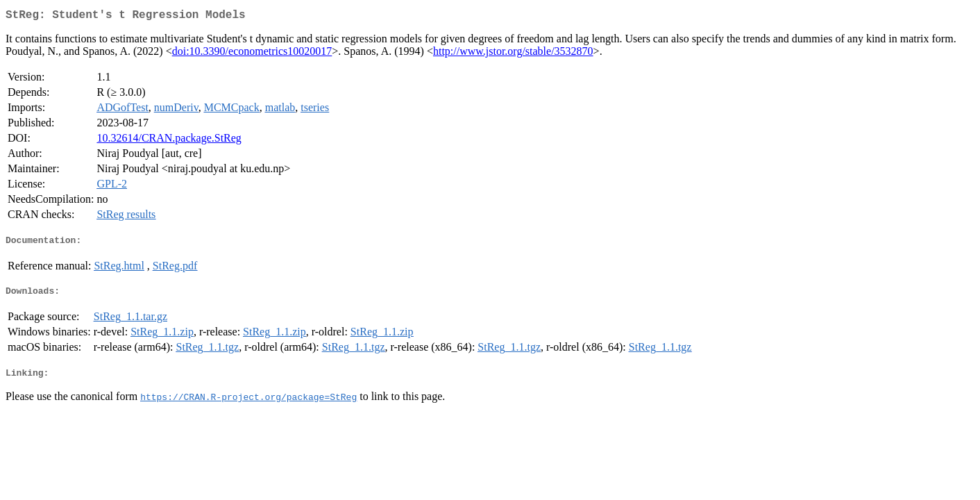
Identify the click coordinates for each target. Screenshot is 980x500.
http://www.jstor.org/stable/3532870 (513, 54)
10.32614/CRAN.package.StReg (169, 141)
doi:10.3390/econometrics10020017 (252, 54)
